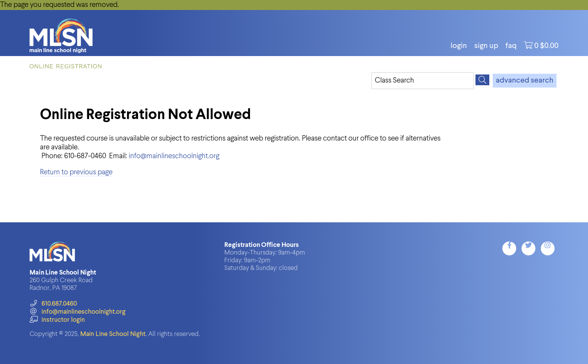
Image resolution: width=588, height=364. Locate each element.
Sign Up (486, 46)
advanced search (525, 81)
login (459, 46)
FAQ (511, 46)
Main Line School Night (113, 334)
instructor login (57, 320)
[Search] (482, 80)
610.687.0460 (53, 304)
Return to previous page (76, 172)
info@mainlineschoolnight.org (174, 156)
